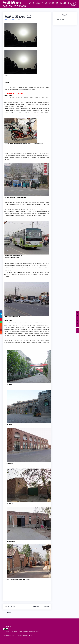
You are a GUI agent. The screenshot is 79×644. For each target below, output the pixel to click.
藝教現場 (52, 3)
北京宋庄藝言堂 (12, 20)
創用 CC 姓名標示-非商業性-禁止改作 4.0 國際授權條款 (22, 631)
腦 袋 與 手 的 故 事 (10, 607)
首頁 (30, 3)
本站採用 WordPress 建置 (8, 635)
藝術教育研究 (37, 3)
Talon (32, 635)
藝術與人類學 (72, 3)
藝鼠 (57, 3)
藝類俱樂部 (63, 3)
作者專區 (45, 3)
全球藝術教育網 (12, 3)
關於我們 (73, 5)
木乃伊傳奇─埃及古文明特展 (41, 607)
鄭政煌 (6, 20)
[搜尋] (63, 19)
